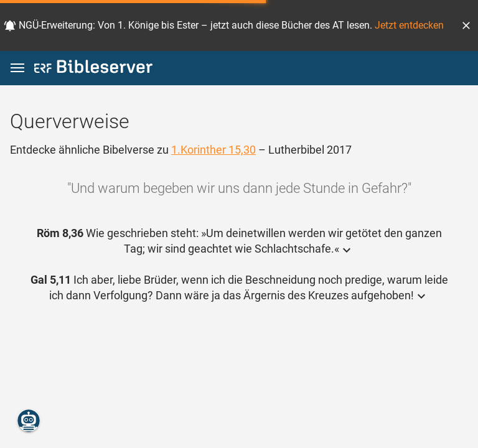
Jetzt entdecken (409, 25)
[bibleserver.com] (93, 69)
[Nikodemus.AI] (29, 421)
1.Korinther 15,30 (213, 150)
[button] (466, 26)
